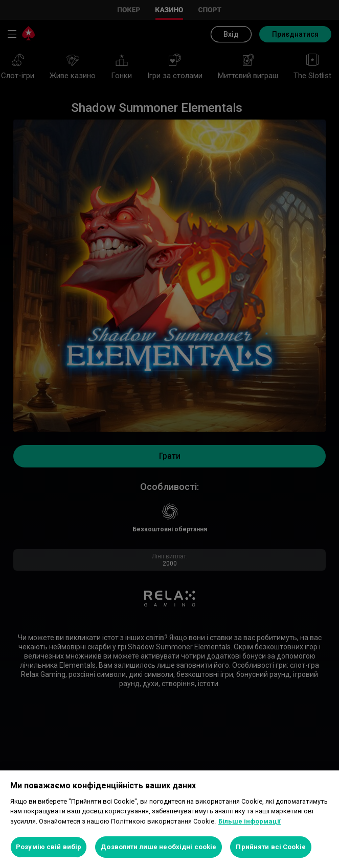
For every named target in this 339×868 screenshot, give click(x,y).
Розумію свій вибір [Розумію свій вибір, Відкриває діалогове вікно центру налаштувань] (49, 847)
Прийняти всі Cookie (270, 847)
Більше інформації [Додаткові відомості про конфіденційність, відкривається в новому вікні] (250, 821)
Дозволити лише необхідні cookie (159, 847)
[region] (169, 819)
